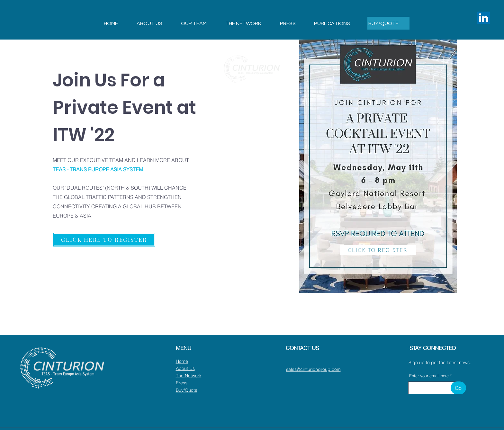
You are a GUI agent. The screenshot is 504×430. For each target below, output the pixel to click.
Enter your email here (429, 376)
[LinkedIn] (484, 18)
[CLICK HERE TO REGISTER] (104, 240)
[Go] (458, 388)
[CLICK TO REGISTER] (378, 250)
